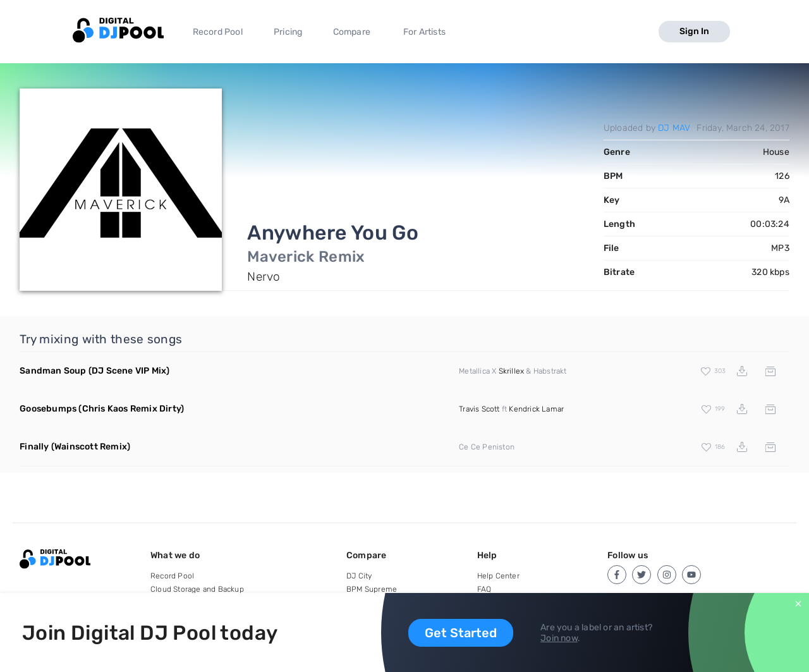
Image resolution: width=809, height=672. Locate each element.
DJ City (359, 576)
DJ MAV (674, 128)
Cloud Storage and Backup (197, 589)
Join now (559, 638)
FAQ (484, 589)
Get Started (461, 633)
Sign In (694, 31)
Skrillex (512, 371)
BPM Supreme (372, 589)
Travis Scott (479, 409)
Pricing (288, 32)
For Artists (424, 32)
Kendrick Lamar (536, 409)
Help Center (498, 576)
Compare (352, 32)
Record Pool (218, 32)
